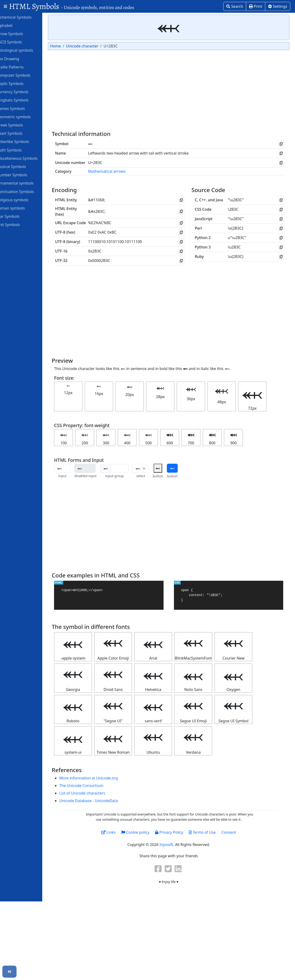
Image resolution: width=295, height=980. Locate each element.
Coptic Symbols (20, 83)
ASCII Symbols (19, 42)
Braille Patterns (20, 67)
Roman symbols (20, 208)
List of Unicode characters (94, 793)
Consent (240, 832)
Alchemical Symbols (24, 17)
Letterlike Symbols (22, 141)
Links (119, 832)
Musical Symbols (21, 166)
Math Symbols (19, 150)
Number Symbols (21, 175)
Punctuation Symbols (25, 191)
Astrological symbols (24, 50)
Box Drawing (17, 59)
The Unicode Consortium (93, 786)
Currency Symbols (22, 92)
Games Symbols (20, 108)
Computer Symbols (23, 75)
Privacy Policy (180, 832)
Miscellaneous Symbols (27, 158)
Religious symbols (22, 200)
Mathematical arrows (119, 171)
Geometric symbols (23, 117)
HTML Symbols (72, 6)
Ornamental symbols (25, 183)
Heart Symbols (19, 133)
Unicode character (94, 46)
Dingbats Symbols (22, 100)
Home (67, 46)
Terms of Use (213, 832)
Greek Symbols (19, 125)
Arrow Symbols (19, 34)
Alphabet (14, 25)
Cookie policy (146, 832)
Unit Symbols (18, 224)
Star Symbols (18, 216)
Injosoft (177, 845)
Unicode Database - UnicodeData (101, 801)
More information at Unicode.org (101, 778)
